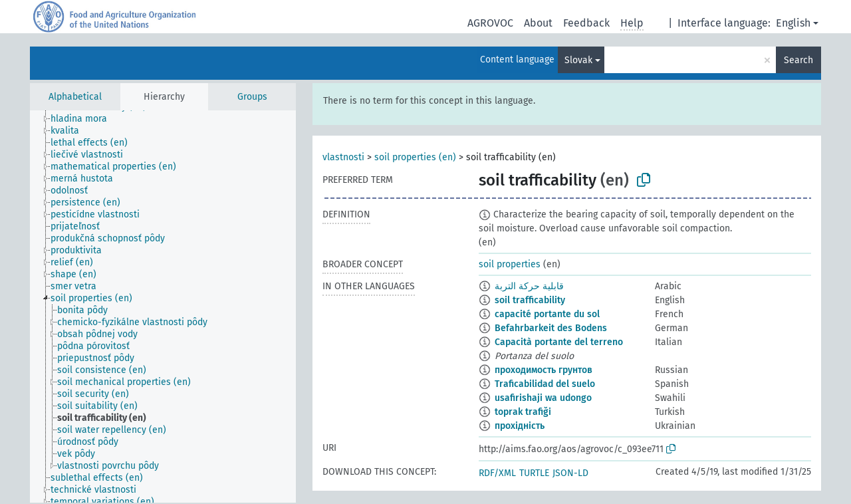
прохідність (520, 426)
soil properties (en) (415, 157)
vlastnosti (343, 157)
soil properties (510, 264)
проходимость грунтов (544, 370)
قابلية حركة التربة (529, 286)
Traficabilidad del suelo (545, 384)
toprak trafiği (523, 412)
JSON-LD (570, 473)
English (793, 23)
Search (798, 60)
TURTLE (534, 473)
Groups (252, 97)
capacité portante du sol (547, 314)
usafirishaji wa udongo (543, 398)
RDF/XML (497, 473)
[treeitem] (84, 119)
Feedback (586, 23)
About (538, 23)
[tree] (163, 307)
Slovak (578, 60)
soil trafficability (530, 300)
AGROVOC (490, 23)
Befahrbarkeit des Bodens (551, 328)
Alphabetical (75, 97)
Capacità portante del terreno (559, 342)
